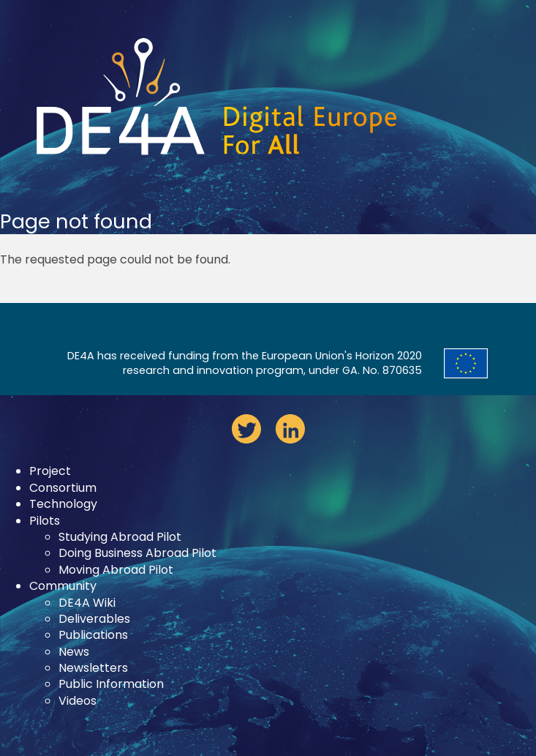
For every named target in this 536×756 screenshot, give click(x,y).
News (74, 652)
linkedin (290, 429)
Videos (78, 701)
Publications (93, 635)
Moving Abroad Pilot (116, 570)
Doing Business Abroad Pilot (137, 553)
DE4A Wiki (87, 603)
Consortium (63, 488)
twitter (246, 429)
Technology (63, 504)
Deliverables (94, 619)
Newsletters (93, 668)
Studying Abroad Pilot (120, 537)
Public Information (111, 684)
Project (50, 471)
